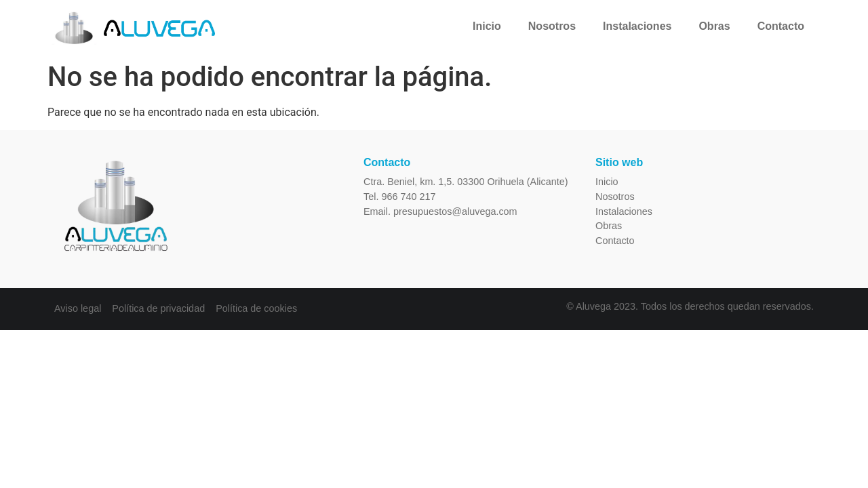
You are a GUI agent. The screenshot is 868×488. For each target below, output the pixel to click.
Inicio (487, 26)
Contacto (781, 26)
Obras (714, 26)
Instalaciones (637, 26)
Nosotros (552, 26)
